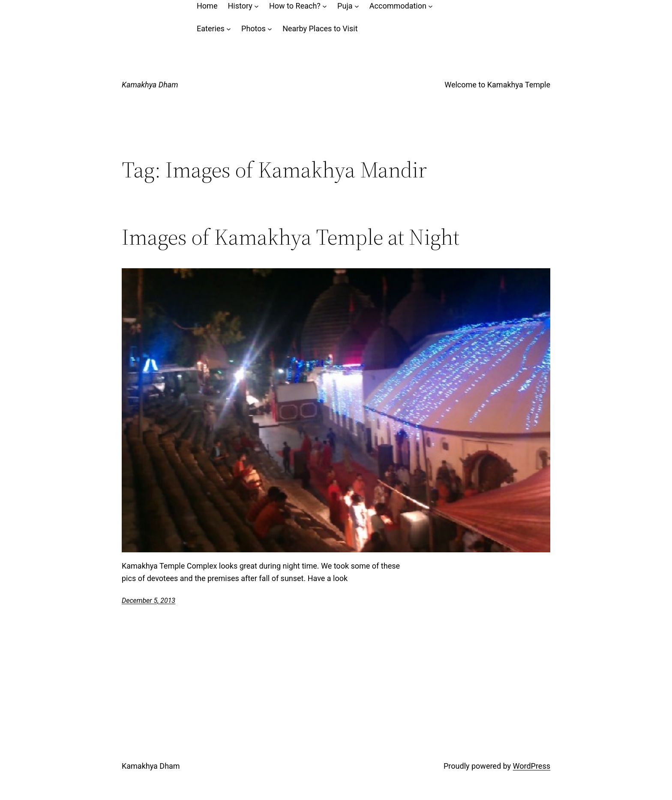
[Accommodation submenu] (430, 6)
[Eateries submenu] (229, 29)
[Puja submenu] (357, 6)
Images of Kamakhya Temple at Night (291, 237)
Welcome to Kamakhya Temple (497, 85)
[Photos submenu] (270, 29)
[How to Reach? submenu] (325, 6)
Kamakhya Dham (150, 85)
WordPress (532, 766)
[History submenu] (256, 6)
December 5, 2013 (148, 601)
